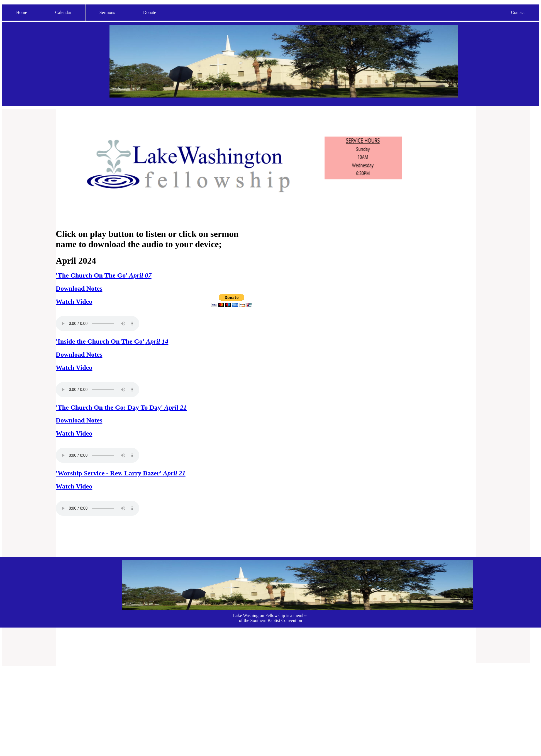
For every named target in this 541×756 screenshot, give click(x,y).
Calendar (63, 12)
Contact (518, 12)
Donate (150, 12)
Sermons (107, 12)
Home (22, 12)
